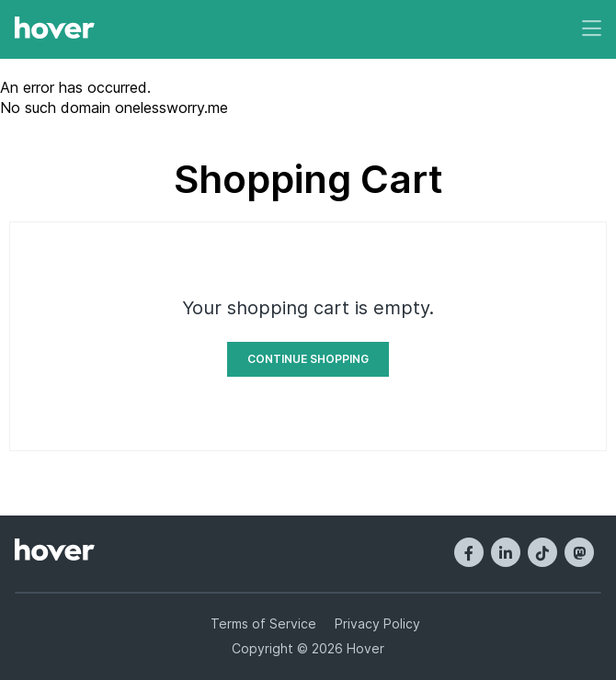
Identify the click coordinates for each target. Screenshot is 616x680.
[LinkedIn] (506, 552)
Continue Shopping (308, 359)
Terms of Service (263, 623)
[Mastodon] (579, 552)
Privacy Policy (377, 623)
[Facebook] (469, 552)
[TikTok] (542, 552)
